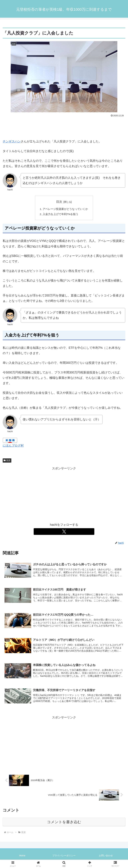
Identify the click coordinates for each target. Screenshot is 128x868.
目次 (59, 202)
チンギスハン (12, 141)
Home (22, 857)
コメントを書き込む (64, 824)
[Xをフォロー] (64, 532)
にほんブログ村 (13, 446)
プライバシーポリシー (64, 857)
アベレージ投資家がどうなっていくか (65, 209)
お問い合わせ (106, 857)
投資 (7, 461)
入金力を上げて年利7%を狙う (61, 215)
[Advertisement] (64, 127)
